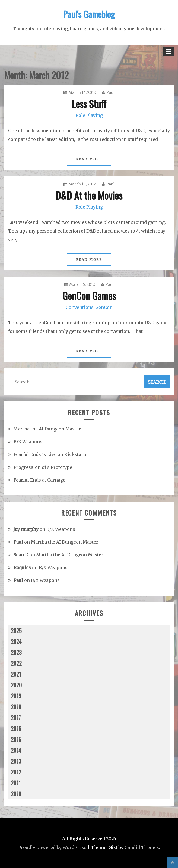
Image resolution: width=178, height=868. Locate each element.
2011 (16, 783)
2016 (16, 728)
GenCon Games (89, 295)
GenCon (104, 307)
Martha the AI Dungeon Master (47, 429)
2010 (16, 794)
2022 (16, 663)
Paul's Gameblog (89, 14)
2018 (16, 707)
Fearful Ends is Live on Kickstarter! (52, 454)
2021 (16, 674)
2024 (16, 641)
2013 (16, 761)
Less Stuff (89, 103)
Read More (89, 159)
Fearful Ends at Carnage (39, 480)
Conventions (80, 307)
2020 (16, 685)
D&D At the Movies (89, 195)
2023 (16, 652)
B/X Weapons (28, 442)
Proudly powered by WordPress (52, 847)
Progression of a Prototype (43, 467)
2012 (16, 772)
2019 (16, 696)
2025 (16, 631)
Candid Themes (142, 847)
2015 (16, 739)
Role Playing (89, 115)
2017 (16, 718)
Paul (108, 92)
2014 (16, 750)
